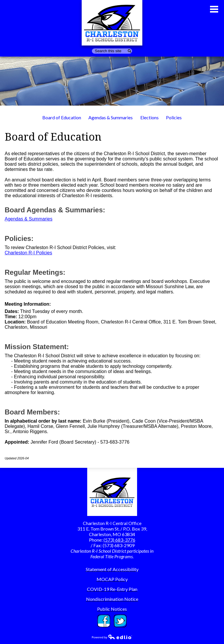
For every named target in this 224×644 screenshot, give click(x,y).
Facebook (104, 621)
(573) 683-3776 (119, 540)
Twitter (120, 621)
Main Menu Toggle (214, 9)
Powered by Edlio (112, 637)
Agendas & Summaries (29, 219)
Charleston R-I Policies (28, 253)
